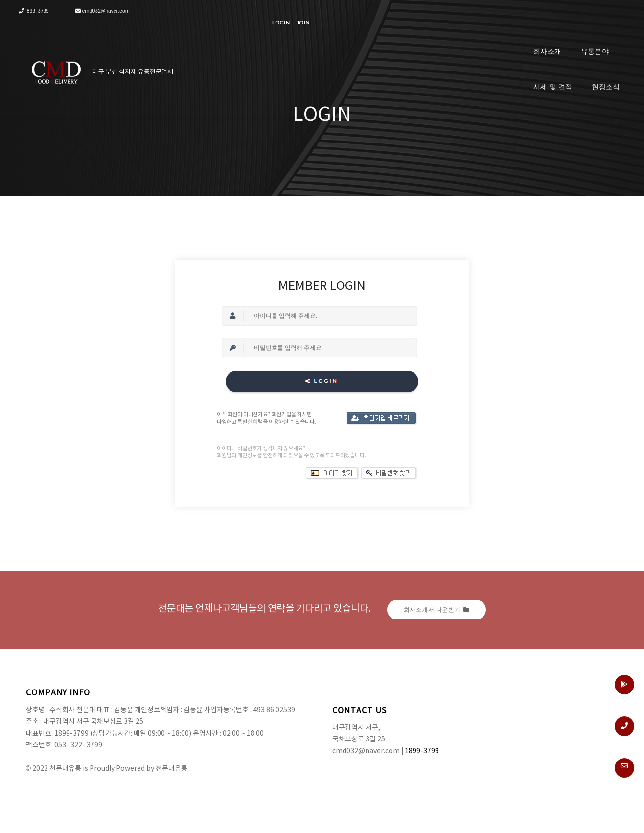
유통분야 (500, 39)
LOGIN (585, 11)
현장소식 (606, 39)
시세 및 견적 (553, 39)
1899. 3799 (41, 11)
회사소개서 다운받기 (437, 609)
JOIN (607, 11)
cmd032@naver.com (97, 11)
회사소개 (452, 39)
